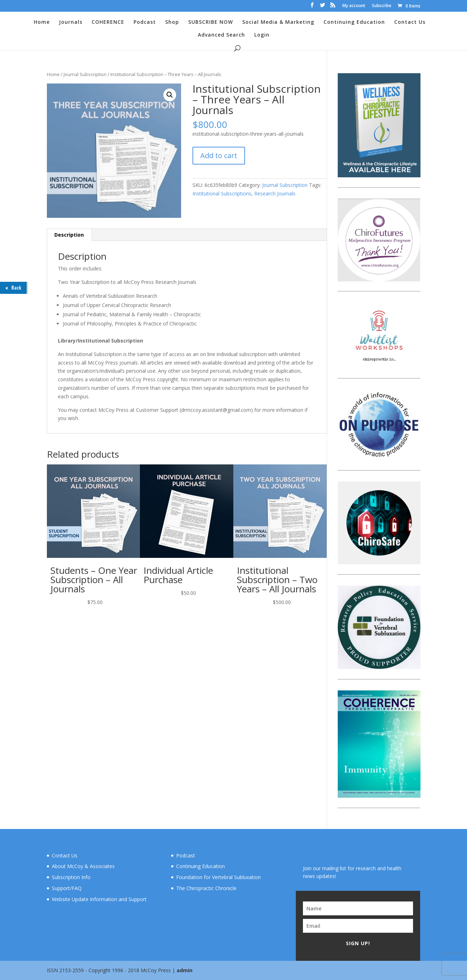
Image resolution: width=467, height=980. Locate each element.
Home (42, 22)
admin (184, 970)
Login (262, 35)
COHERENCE (108, 22)
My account (354, 6)
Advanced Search (221, 35)
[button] (170, 95)
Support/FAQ (67, 888)
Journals (71, 22)
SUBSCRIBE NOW (211, 22)
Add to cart (219, 155)
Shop (172, 22)
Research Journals (275, 193)
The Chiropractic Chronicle (206, 888)
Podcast (145, 22)
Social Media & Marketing (278, 22)
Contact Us (410, 22)
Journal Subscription (85, 74)
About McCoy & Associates (83, 866)
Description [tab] (69, 235)
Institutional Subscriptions (222, 193)
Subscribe (382, 6)
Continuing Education (354, 22)
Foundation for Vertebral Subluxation (218, 877)
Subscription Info (71, 877)
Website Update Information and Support (99, 899)
